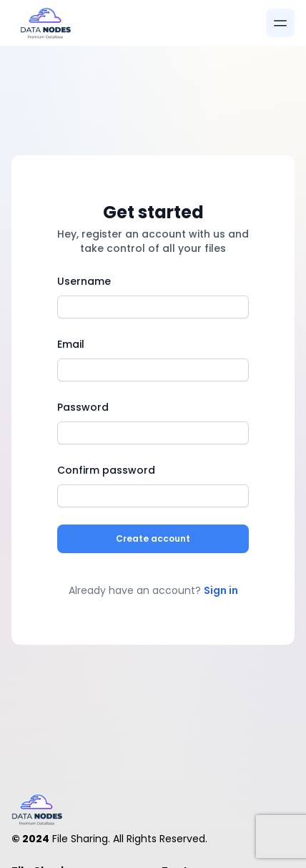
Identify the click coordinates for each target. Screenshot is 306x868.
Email (71, 344)
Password (83, 407)
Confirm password (106, 470)
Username (84, 281)
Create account (153, 538)
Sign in (221, 590)
